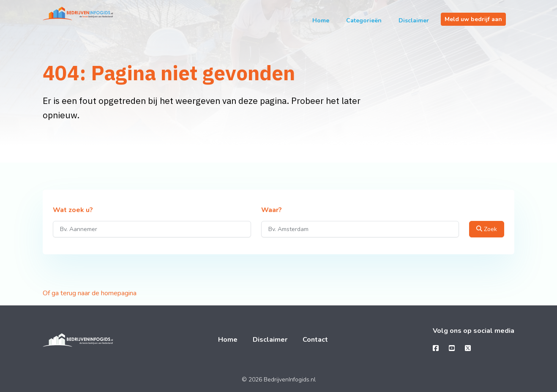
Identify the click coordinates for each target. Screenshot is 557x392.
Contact (315, 340)
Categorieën (364, 20)
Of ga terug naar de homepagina (90, 293)
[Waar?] (360, 229)
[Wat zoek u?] (152, 229)
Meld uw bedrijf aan (473, 19)
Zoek (487, 229)
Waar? (272, 210)
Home (321, 20)
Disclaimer (414, 20)
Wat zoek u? (73, 210)
